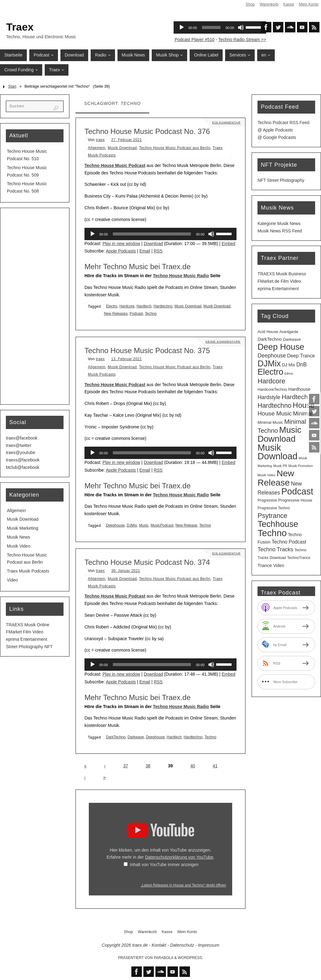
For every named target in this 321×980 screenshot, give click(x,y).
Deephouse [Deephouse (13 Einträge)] (272, 356)
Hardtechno (163, 306)
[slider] (152, 234)
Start (12, 86)
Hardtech (144, 306)
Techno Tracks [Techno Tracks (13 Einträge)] (275, 549)
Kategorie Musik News (279, 223)
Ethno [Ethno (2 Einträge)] (289, 373)
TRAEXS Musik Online (28, 625)
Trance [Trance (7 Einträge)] (265, 565)
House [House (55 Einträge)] (304, 405)
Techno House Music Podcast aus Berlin (175, 148)
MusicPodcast (162, 525)
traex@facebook (22, 438)
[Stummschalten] (211, 234)
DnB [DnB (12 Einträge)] (302, 365)
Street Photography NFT (29, 647)
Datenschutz (182, 945)
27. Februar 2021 (127, 140)
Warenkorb (269, 4)
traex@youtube (21, 452)
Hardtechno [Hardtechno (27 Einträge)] (274, 406)
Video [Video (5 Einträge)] (279, 565)
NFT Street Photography (281, 180)
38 (148, 766)
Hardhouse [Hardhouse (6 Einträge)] (299, 389)
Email (145, 251)
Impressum (209, 945)
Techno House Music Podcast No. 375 (147, 350)
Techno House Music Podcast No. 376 (147, 131)
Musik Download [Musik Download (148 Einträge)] (277, 452)
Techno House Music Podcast (115, 165)
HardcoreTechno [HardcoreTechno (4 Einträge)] (272, 389)
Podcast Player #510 (194, 40)
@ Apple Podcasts (275, 130)
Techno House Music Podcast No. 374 (147, 562)
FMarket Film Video (25, 632)
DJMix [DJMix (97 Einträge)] (269, 363)
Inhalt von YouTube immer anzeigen (164, 865)
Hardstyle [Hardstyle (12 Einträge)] (269, 397)
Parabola (164, 958)
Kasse (288, 4)
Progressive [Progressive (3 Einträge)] (267, 500)
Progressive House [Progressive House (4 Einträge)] (295, 500)
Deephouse (115, 525)
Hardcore (127, 306)
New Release (186, 525)
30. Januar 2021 (126, 571)
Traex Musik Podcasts (28, 571)
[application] (160, 234)
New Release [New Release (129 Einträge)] (276, 478)
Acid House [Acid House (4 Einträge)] (268, 332)
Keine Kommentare (222, 342)
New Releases (116, 314)
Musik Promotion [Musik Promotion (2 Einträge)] (300, 466)
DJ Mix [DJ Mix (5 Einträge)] (288, 365)
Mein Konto (309, 4)
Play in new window (121, 244)
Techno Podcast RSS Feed (283, 123)
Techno (151, 314)
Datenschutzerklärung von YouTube (179, 857)
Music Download (188, 306)
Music (144, 525)
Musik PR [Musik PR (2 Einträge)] (280, 466)
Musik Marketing (23, 528)
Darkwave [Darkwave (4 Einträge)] (292, 339)
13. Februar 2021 (127, 359)
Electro (112, 306)
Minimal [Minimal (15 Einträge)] (303, 413)
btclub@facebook (23, 467)
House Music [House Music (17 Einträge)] (275, 413)
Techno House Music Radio (181, 276)
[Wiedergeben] (93, 234)
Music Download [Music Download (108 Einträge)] (279, 434)
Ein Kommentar (226, 122)
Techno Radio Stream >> (242, 40)
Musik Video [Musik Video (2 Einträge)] (266, 475)
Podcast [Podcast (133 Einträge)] (297, 491)
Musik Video (19, 546)
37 (126, 766)
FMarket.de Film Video (279, 281)
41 (215, 766)
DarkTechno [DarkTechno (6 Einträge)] (270, 339)
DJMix (132, 525)
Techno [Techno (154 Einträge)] (272, 533)
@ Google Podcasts (277, 137)
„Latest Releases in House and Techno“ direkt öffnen (183, 885)
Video (12, 580)
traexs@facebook (23, 460)
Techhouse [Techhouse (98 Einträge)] (278, 524)
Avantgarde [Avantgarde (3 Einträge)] (289, 332)
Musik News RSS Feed (280, 231)
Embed (228, 244)
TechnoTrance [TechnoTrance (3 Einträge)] (299, 558)
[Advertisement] (35, 306)
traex (100, 140)
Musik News (18, 537)
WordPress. (191, 958)
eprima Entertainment (27, 639)
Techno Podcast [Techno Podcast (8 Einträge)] (289, 542)
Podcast (136, 314)
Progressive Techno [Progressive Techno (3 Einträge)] (274, 508)
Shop (250, 4)
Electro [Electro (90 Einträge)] (270, 372)
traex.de (140, 945)
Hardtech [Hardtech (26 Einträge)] (295, 397)
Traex (20, 27)
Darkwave (136, 737)
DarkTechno (116, 737)
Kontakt (159, 945)
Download (153, 244)
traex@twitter (19, 445)
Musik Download (122, 148)
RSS (158, 251)
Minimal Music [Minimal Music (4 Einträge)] (270, 422)
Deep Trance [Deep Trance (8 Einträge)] (301, 356)
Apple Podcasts (121, 251)
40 (193, 766)
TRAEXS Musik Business (282, 274)
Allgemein (97, 148)
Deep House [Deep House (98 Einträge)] (281, 347)
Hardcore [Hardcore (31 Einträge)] (271, 381)
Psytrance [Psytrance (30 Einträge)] (272, 516)
